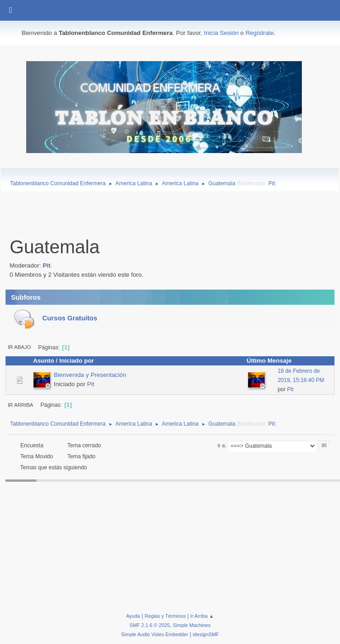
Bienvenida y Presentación (90, 375)
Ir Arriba (20, 405)
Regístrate (260, 33)
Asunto (44, 361)
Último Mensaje (273, 361)
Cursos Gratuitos (70, 318)
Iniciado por (77, 361)
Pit (272, 183)
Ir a (221, 445)
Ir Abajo (19, 347)
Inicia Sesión (221, 33)
